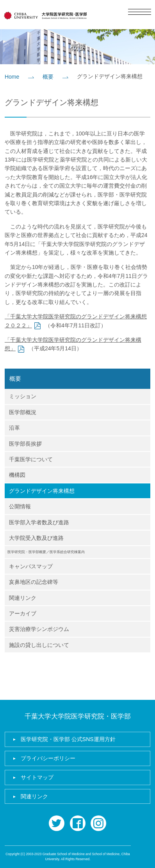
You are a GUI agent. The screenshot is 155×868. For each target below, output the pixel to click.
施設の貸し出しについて (39, 645)
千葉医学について (31, 459)
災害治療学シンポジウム (39, 629)
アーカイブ (23, 613)
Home (12, 77)
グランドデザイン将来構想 (42, 491)
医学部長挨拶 (25, 444)
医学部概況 (23, 412)
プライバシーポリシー (48, 758)
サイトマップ (37, 777)
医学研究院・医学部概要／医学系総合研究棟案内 (46, 552)
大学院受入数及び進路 (36, 538)
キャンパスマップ (31, 566)
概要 (48, 77)
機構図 (17, 475)
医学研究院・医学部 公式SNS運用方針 (68, 739)
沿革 (14, 428)
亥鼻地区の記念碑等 (34, 582)
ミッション (23, 396)
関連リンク (23, 598)
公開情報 (20, 506)
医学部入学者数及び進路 (39, 522)
